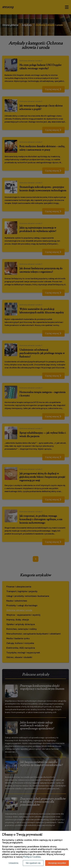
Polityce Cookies (32, 857)
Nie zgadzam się (33, 863)
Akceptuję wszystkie (57, 863)
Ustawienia (13, 863)
